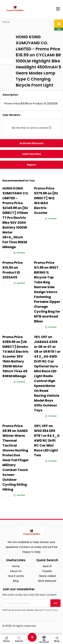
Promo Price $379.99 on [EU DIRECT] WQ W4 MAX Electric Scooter (46, 201)
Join (55, 603)
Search (47, 566)
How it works (16, 576)
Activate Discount (31, 143)
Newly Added (47, 576)
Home (6, 22)
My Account (44, 639)
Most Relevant (47, 581)
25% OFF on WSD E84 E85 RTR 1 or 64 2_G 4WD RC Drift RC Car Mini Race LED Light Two (47, 441)
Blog (16, 581)
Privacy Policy (51, 610)
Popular (47, 571)
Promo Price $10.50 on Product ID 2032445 (13, 270)
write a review (39, 128)
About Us (16, 571)
